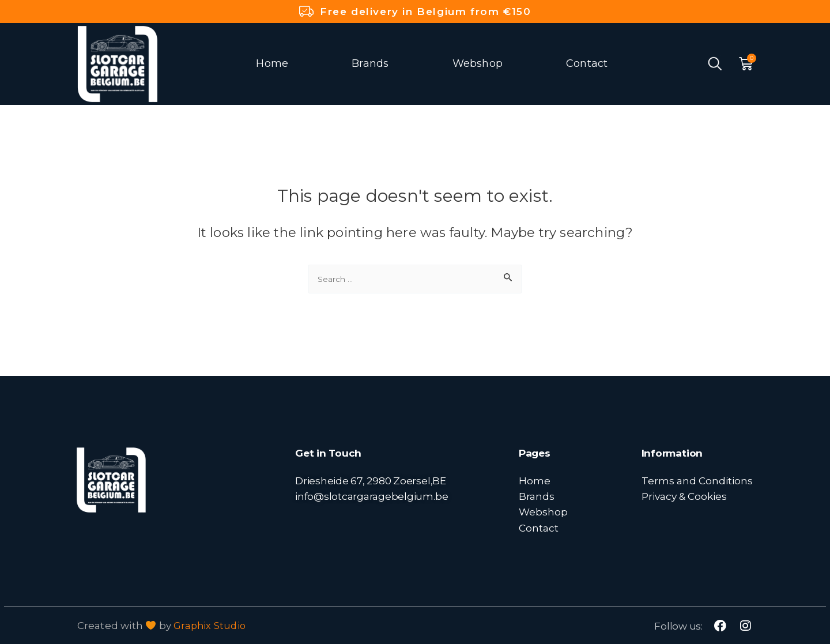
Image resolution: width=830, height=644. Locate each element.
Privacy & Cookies (684, 496)
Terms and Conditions (697, 481)
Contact (587, 63)
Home (272, 63)
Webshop (478, 63)
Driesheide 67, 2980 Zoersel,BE (371, 481)
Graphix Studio (211, 626)
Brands (370, 63)
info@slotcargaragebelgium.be (371, 496)
